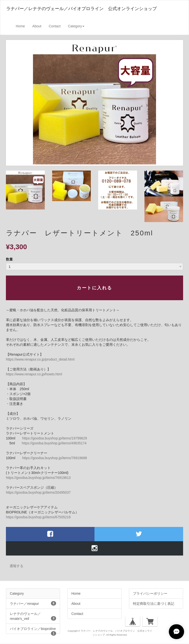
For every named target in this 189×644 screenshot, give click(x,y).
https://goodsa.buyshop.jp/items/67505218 (38, 517)
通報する (16, 566)
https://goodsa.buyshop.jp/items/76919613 (38, 478)
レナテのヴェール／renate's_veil (33, 616)
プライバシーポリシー (150, 593)
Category (17, 593)
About (37, 26)
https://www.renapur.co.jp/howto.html (34, 374)
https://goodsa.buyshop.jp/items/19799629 (55, 438)
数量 (9, 259)
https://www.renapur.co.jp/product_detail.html (40, 359)
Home (20, 26)
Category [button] (76, 26)
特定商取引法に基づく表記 (154, 604)
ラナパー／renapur (33, 603)
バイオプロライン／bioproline (33, 630)
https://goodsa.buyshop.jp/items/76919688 (55, 458)
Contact (55, 26)
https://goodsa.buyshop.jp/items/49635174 (54, 443)
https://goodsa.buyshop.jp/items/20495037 (38, 492)
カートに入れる (94, 288)
